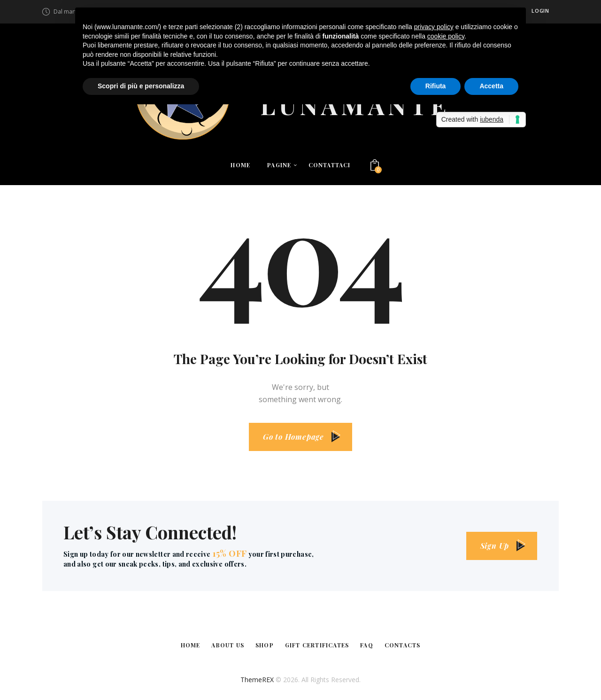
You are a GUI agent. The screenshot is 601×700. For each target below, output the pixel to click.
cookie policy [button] (446, 36)
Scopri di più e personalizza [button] (141, 86)
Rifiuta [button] (436, 86)
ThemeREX (257, 680)
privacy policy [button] (434, 27)
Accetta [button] (491, 86)
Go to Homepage (293, 437)
